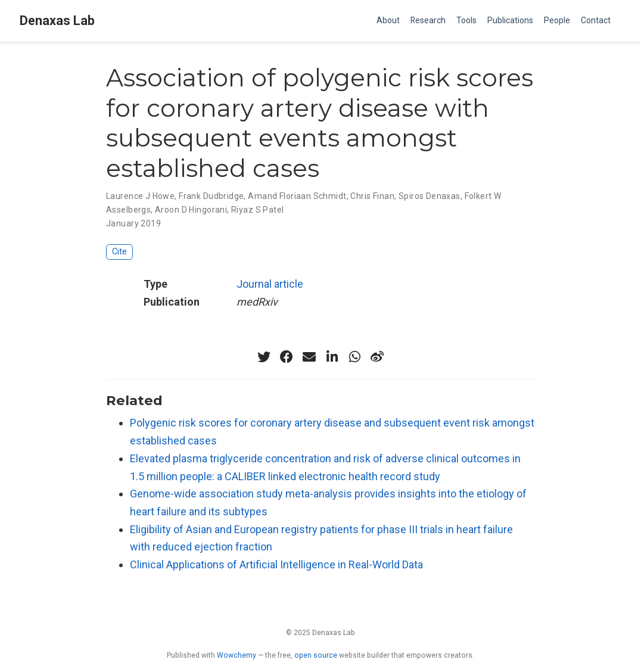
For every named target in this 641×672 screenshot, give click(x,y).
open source (316, 655)
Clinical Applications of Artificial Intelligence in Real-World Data (276, 564)
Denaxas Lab (57, 21)
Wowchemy (237, 655)
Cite (119, 252)
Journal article (270, 284)
